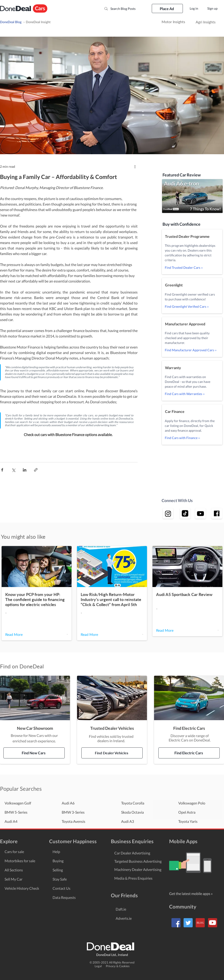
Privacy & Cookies (118, 966)
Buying (58, 861)
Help (56, 852)
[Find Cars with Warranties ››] (192, 394)
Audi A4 (11, 821)
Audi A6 (68, 803)
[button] (192, 196)
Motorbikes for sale (20, 861)
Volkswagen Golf (18, 803)
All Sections (14, 870)
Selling (58, 870)
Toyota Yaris (188, 821)
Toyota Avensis (73, 821)
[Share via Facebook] (2, 470)
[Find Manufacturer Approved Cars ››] (192, 350)
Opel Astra (187, 812)
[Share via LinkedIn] (25, 470)
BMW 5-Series (16, 812)
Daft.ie (121, 909)
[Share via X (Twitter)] (13, 470)
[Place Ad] (167, 8)
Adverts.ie (124, 918)
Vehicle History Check (22, 888)
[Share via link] (36, 470)
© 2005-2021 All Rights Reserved (112, 962)
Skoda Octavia (132, 812)
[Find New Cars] (34, 753)
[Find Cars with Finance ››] (192, 438)
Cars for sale (14, 852)
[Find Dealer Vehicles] (112, 753)
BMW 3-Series (73, 812)
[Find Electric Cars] (189, 753)
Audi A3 (128, 821)
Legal (100, 966)
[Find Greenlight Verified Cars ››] (192, 307)
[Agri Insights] (206, 22)
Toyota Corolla (133, 803)
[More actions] (135, 166)
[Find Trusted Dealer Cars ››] (192, 267)
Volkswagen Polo (192, 803)
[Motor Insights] (173, 22)
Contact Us (61, 888)
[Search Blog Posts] (124, 9)
